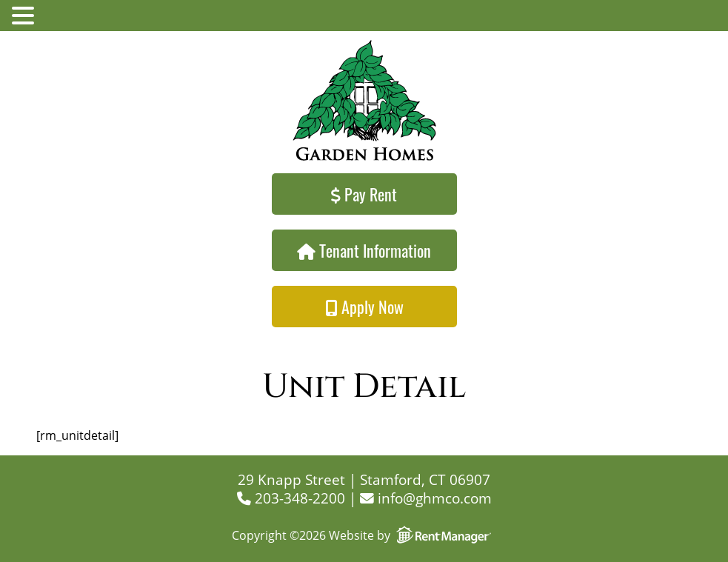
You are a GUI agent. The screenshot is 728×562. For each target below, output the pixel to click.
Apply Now (364, 307)
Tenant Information (364, 250)
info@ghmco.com (426, 498)
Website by (413, 535)
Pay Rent (364, 194)
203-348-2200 (291, 498)
